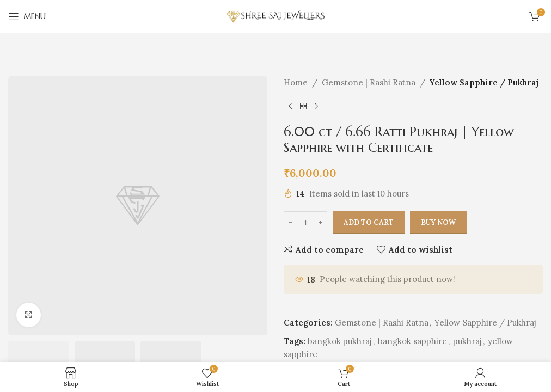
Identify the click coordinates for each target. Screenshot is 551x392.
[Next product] (316, 107)
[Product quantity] (305, 223)
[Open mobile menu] (27, 16)
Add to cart (369, 222)
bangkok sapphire (412, 342)
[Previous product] (290, 107)
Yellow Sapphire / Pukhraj (484, 82)
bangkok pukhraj (340, 342)
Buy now (438, 222)
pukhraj (467, 342)
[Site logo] (276, 16)
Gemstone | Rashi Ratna (369, 82)
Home (296, 82)
